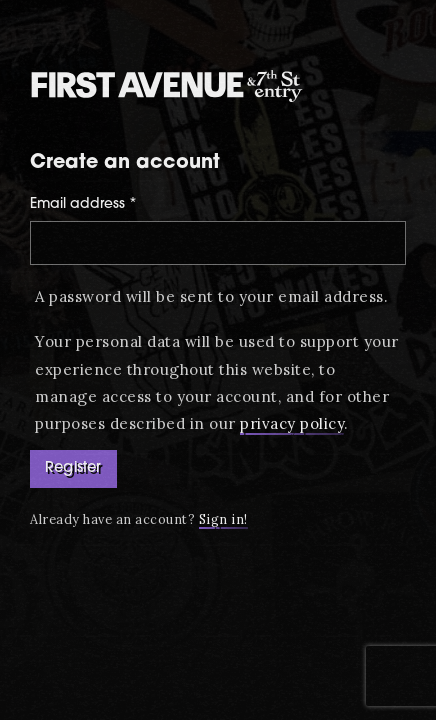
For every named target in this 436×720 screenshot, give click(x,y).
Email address (83, 204)
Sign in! (223, 519)
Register (73, 468)
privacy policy (292, 423)
